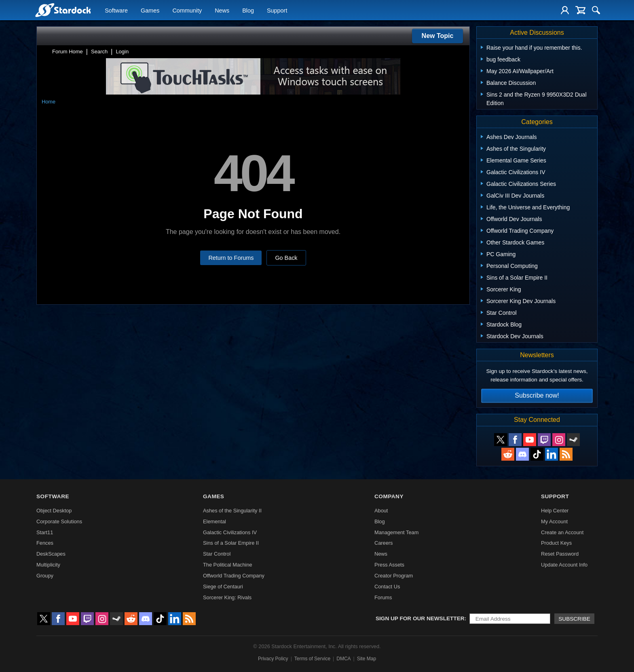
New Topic (438, 36)
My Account (554, 521)
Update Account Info (564, 565)
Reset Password (560, 554)
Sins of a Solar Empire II (231, 543)
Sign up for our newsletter (420, 618)
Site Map (367, 659)
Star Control (217, 554)
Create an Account (562, 532)
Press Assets (389, 565)
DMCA (343, 659)
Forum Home (68, 52)
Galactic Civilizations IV (230, 532)
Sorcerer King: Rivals (227, 597)
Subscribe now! (537, 395)
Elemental (215, 521)
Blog (248, 11)
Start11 (45, 532)
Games (150, 11)
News (222, 11)
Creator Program (394, 576)
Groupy (45, 576)
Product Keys (556, 543)
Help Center (555, 511)
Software (116, 11)
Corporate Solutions (59, 521)
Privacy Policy (273, 659)
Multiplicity (48, 565)
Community (187, 11)
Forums (383, 597)
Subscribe (574, 619)
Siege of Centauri (223, 587)
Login (122, 52)
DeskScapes (51, 554)
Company (389, 496)
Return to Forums (231, 258)
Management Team (396, 532)
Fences (45, 543)
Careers (384, 543)
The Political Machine (228, 565)
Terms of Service (312, 659)
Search (99, 52)
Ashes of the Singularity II (232, 511)
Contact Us (387, 587)
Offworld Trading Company (234, 576)
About (381, 511)
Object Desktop (54, 511)
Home (49, 102)
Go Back (286, 258)
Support (277, 11)
